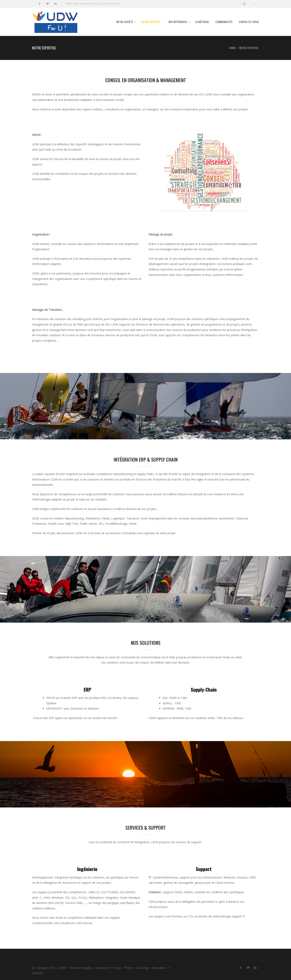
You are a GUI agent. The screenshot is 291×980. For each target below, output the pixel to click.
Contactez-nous (249, 22)
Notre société (125, 22)
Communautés (224, 22)
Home (232, 48)
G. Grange (142, 968)
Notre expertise (151, 22)
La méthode (202, 22)
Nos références (178, 22)
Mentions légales (81, 968)
